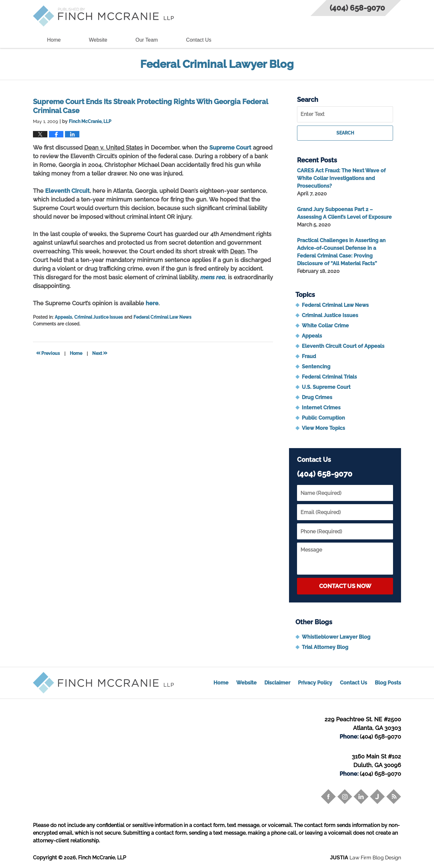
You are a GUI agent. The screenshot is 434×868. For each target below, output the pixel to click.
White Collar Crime (325, 326)
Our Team (147, 40)
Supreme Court (230, 147)
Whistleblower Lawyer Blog (336, 637)
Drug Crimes (317, 397)
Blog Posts (388, 683)
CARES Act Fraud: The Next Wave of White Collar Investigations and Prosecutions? (341, 178)
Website (98, 40)
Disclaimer (277, 683)
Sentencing (316, 367)
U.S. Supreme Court (326, 387)
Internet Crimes (321, 408)
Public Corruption (323, 418)
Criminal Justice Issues (99, 317)
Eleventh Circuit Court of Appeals (343, 346)
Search (345, 133)
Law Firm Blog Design (366, 858)
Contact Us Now (345, 586)
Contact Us (199, 40)
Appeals (63, 317)
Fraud (309, 356)
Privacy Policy (315, 683)
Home (54, 40)
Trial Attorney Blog (325, 647)
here (152, 303)
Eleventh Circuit (67, 191)
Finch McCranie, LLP (102, 858)
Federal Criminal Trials (329, 377)
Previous (48, 353)
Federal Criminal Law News (162, 317)
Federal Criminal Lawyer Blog (103, 16)
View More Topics (323, 428)
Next (100, 353)
